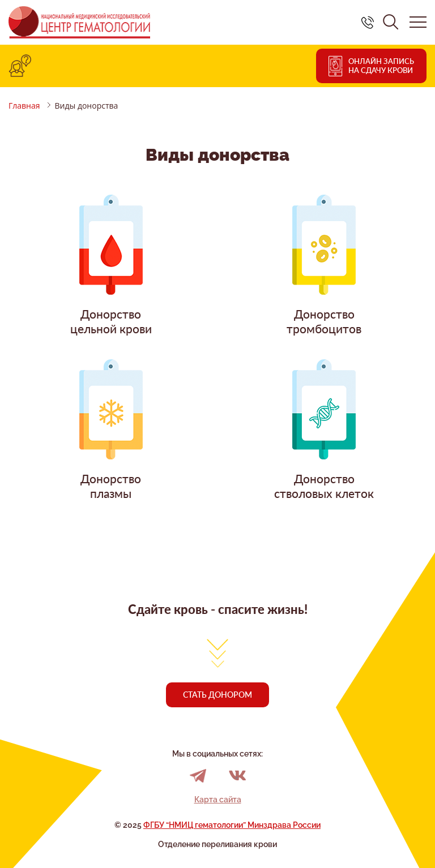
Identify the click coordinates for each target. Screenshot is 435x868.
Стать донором (217, 695)
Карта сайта (218, 800)
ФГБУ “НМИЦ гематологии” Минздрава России (232, 825)
